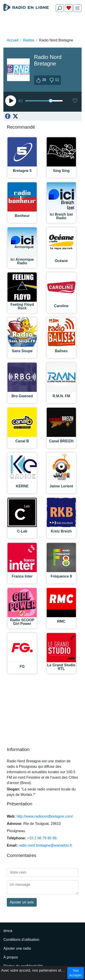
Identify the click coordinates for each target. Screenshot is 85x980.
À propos (11, 957)
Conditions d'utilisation (21, 940)
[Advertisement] (42, 26)
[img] (77, 8)
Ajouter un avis (22, 902)
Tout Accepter (76, 973)
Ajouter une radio (17, 948)
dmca (8, 931)
